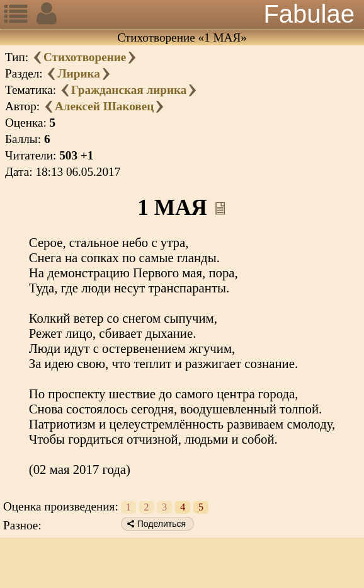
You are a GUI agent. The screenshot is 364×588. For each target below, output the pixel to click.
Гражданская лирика (129, 90)
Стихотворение (85, 57)
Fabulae (309, 14)
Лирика (78, 73)
